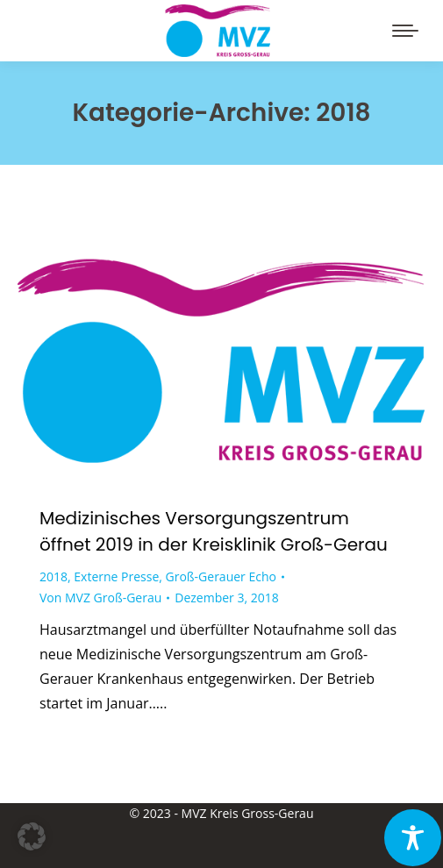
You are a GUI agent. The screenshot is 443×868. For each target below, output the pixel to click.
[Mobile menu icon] (405, 31)
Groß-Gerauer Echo (221, 576)
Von (100, 598)
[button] (32, 836)
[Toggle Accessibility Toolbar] (413, 838)
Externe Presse (116, 576)
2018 (54, 576)
